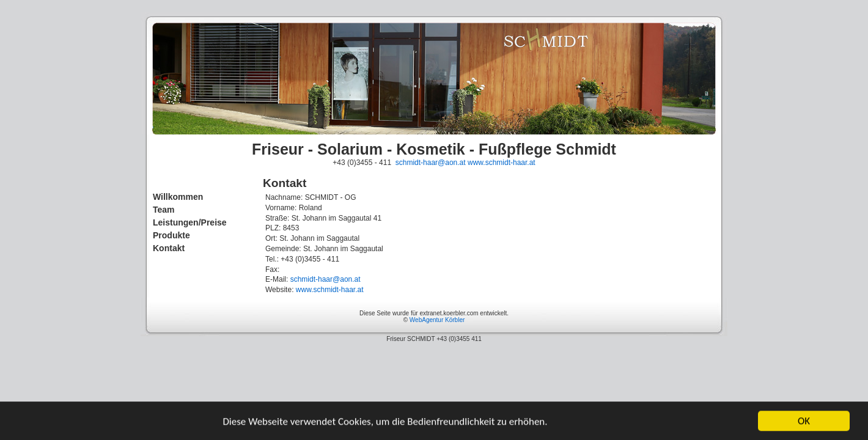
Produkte (171, 235)
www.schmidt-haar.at (502, 163)
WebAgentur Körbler (437, 320)
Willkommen (178, 197)
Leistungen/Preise (190, 222)
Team (164, 210)
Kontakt (169, 248)
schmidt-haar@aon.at (431, 163)
